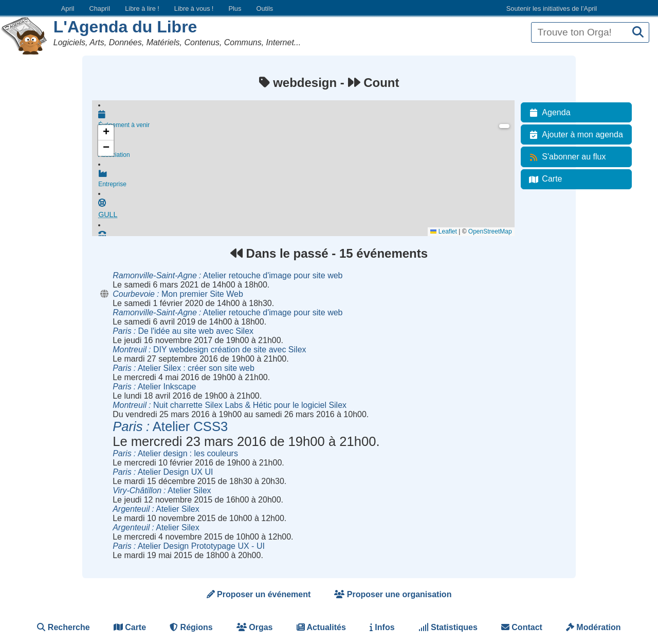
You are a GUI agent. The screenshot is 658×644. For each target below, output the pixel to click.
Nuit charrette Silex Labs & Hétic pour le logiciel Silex (230, 405)
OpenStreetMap (490, 231)
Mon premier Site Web (178, 294)
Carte (544, 179)
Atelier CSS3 (170, 426)
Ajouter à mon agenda (574, 135)
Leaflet (443, 231)
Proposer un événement (259, 594)
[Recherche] (638, 33)
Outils (264, 8)
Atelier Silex (162, 490)
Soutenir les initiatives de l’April (552, 8)
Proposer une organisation (393, 594)
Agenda (548, 113)
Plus (235, 8)
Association (306, 150)
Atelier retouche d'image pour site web (227, 275)
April (68, 8)
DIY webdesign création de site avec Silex (209, 350)
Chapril (100, 8)
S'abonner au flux (565, 157)
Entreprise (306, 180)
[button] (106, 133)
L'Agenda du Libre (125, 27)
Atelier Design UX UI (163, 472)
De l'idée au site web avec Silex (183, 331)
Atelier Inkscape (154, 387)
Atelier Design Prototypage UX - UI (189, 546)
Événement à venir (306, 119)
